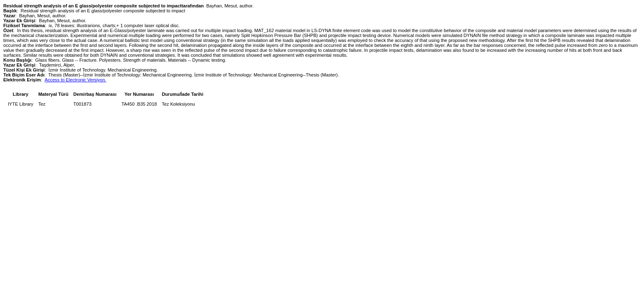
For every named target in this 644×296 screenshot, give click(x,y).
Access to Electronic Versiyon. (76, 80)
